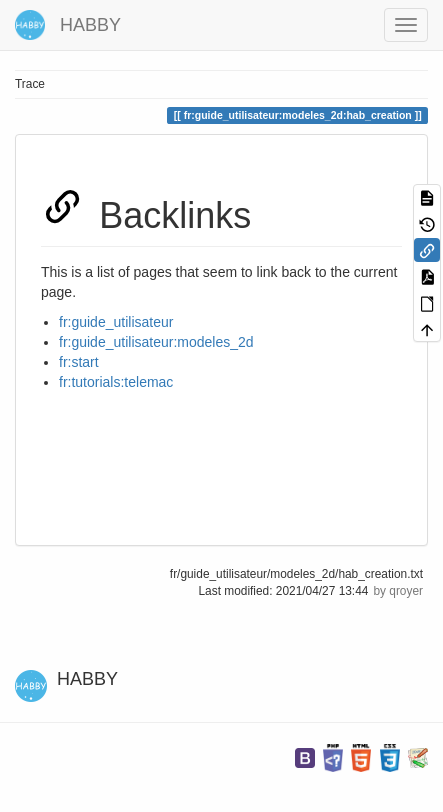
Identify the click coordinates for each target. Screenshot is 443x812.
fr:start (79, 362)
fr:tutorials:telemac (116, 382)
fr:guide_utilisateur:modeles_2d (156, 342)
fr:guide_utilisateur (116, 322)
